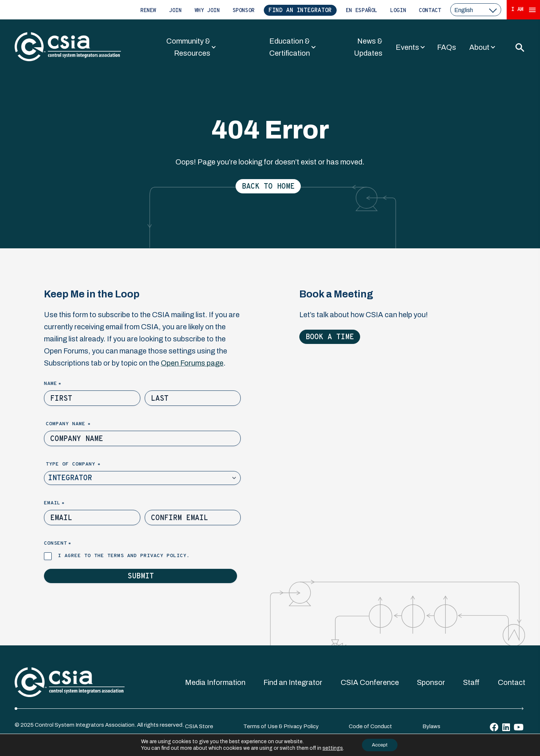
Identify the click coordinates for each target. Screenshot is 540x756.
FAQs (447, 47)
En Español (362, 11)
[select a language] (476, 10)
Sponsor (244, 11)
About (479, 47)
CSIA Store (199, 726)
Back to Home (268, 187)
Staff (471, 682)
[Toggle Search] (519, 47)
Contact (430, 11)
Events (407, 47)
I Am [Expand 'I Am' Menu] (524, 10)
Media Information (215, 682)
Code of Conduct (370, 726)
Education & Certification (290, 47)
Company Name (81, 424)
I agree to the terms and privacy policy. (124, 556)
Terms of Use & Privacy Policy (281, 726)
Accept (380, 744)
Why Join (207, 11)
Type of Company (86, 465)
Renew (148, 11)
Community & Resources (188, 47)
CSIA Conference (370, 682)
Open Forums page (192, 363)
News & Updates (368, 47)
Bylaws (431, 726)
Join (175, 11)
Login (398, 11)
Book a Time (330, 337)
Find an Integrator (300, 11)
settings (331, 748)
